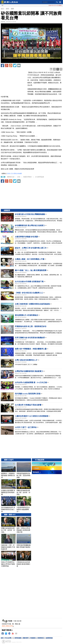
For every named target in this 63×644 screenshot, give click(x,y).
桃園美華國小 (28, 177)
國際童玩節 (11, 177)
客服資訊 (33, 638)
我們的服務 (18, 638)
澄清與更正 (41, 638)
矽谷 (19, 177)
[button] (31, 43)
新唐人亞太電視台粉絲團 (14, 174)
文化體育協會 (40, 177)
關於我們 (26, 638)
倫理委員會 (49, 638)
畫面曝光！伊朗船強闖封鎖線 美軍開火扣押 (46, 5)
